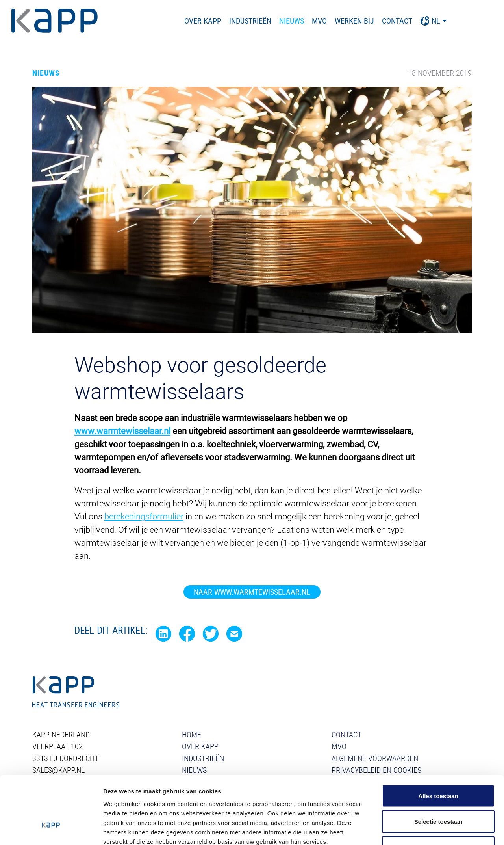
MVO (340, 21)
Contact (418, 21)
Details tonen (425, 829)
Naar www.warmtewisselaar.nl (252, 591)
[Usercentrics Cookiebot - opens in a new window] (51, 830)
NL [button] (451, 21)
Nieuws (312, 21)
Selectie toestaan (438, 768)
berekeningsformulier (144, 516)
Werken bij (375, 21)
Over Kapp (224, 21)
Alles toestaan (438, 742)
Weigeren (438, 793)
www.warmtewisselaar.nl (122, 431)
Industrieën (271, 21)
